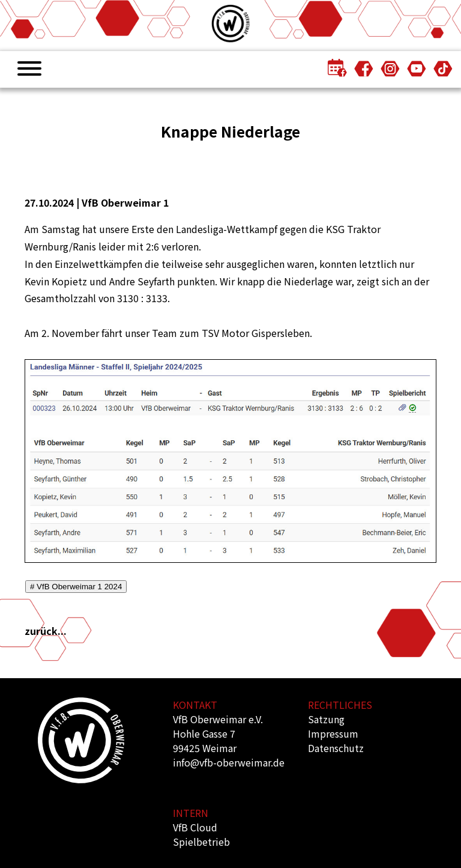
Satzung (326, 719)
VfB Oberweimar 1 (125, 202)
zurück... (46, 631)
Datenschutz (336, 748)
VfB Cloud (195, 827)
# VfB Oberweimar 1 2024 (76, 587)
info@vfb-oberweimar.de (229, 762)
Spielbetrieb (201, 842)
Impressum (333, 733)
